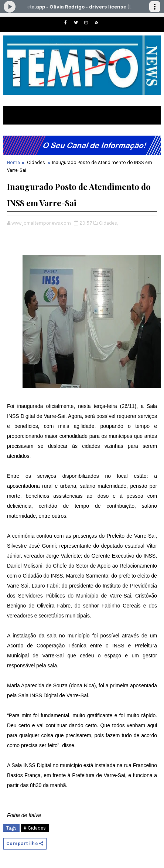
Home (13, 162)
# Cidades (35, 828)
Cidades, (108, 223)
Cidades (36, 162)
